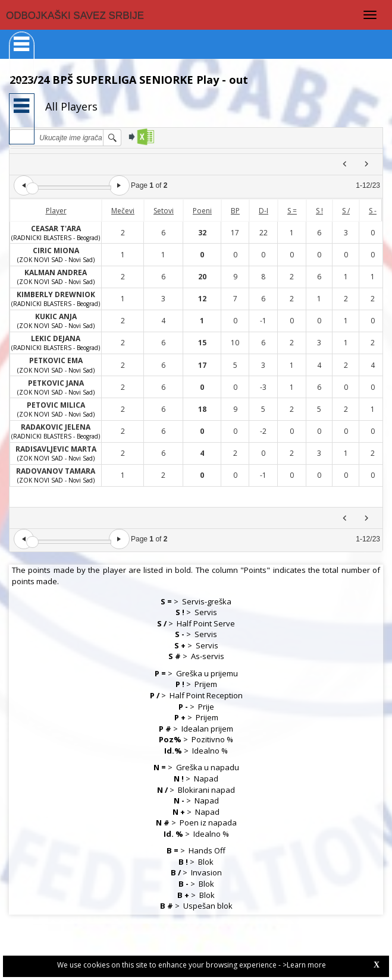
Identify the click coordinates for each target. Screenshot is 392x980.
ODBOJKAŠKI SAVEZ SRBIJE (75, 16)
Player (56, 211)
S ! (319, 211)
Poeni (202, 211)
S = (292, 211)
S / (346, 211)
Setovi (164, 211)
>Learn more (304, 965)
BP (235, 211)
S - (373, 211)
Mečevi (123, 211)
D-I (264, 211)
